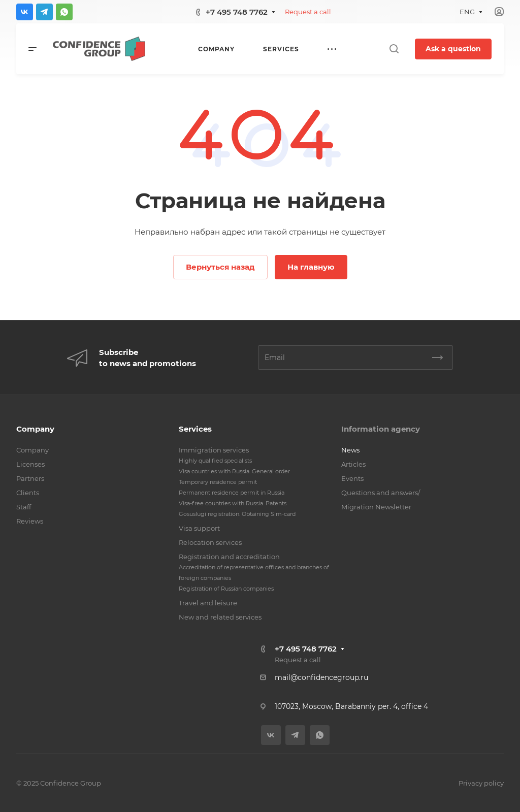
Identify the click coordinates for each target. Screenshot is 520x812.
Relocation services (210, 542)
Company (35, 429)
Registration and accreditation (229, 557)
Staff (24, 507)
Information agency (381, 429)
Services (195, 429)
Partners (30, 478)
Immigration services (214, 450)
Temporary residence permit (218, 482)
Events (352, 478)
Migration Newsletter (376, 507)
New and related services (220, 617)
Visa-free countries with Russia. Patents (233, 503)
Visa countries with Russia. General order (234, 471)
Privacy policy (481, 783)
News (350, 450)
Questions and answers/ (381, 493)
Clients (28, 493)
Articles (353, 464)
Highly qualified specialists (215, 461)
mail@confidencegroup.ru (321, 677)
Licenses (30, 464)
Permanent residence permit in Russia (232, 493)
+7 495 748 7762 (237, 12)
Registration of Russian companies (226, 589)
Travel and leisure (208, 603)
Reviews (30, 521)
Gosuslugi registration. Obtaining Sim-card (237, 514)
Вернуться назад (220, 267)
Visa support (199, 528)
